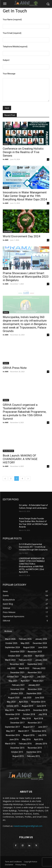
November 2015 (35, 748)
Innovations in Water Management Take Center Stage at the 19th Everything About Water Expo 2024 (25, 196)
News (6, 268)
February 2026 (25, 639)
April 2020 (23, 702)
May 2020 (11, 702)
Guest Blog (8, 232)
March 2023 (10, 660)
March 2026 (10, 639)
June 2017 (43, 727)
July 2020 (27, 698)
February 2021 (18, 685)
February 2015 (33, 756)
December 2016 (39, 731)
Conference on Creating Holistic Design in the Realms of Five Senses (23, 152)
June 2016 (14, 739)
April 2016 (39, 739)
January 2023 (41, 660)
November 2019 (38, 702)
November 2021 (35, 673)
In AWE (6, 159)
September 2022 (35, 664)
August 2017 (29, 727)
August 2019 (28, 706)
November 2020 (35, 689)
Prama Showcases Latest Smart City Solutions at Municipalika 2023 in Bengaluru (26, 277)
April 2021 (25, 681)
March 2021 (38, 681)
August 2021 (28, 677)
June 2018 (14, 719)
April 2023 (40, 656)
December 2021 (17, 673)
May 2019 (9, 710)
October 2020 (17, 693)
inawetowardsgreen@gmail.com (28, 826)
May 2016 (26, 739)
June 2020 (39, 698)
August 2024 (29, 647)
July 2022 (11, 668)
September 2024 (12, 647)
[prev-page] (5, 478)
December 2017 (17, 723)
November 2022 (17, 664)
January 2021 (34, 685)
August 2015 (18, 756)
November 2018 (13, 714)
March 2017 (24, 731)
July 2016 (42, 735)
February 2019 (24, 710)
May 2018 (26, 719)
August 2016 (29, 735)
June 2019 (41, 706)
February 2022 (39, 668)
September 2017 (12, 727)
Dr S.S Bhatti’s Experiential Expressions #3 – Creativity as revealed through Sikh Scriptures (33, 547)
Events (6, 144)
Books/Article (8, 451)
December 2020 (17, 689)
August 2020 (14, 698)
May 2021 (13, 681)
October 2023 (14, 656)
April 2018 (39, 719)
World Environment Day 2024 (21, 236)
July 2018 (43, 714)
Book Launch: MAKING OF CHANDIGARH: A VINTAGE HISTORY (20, 459)
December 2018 (40, 710)
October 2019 (12, 706)
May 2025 (25, 643)
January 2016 (41, 744)
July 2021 (41, 677)
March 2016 (10, 744)
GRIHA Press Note (15, 368)
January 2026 (41, 639)
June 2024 (43, 647)
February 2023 (25, 660)
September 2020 (34, 693)
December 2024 (40, 643)
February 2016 (25, 744)
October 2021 (13, 677)
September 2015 (34, 752)
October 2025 (11, 643)
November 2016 (13, 735)
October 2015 (17, 752)
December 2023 (17, 652)
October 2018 (29, 714)
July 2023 (28, 656)
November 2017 (35, 723)
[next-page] (28, 478)
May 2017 (11, 731)
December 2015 (17, 748)
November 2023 (35, 652)
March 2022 (24, 668)
